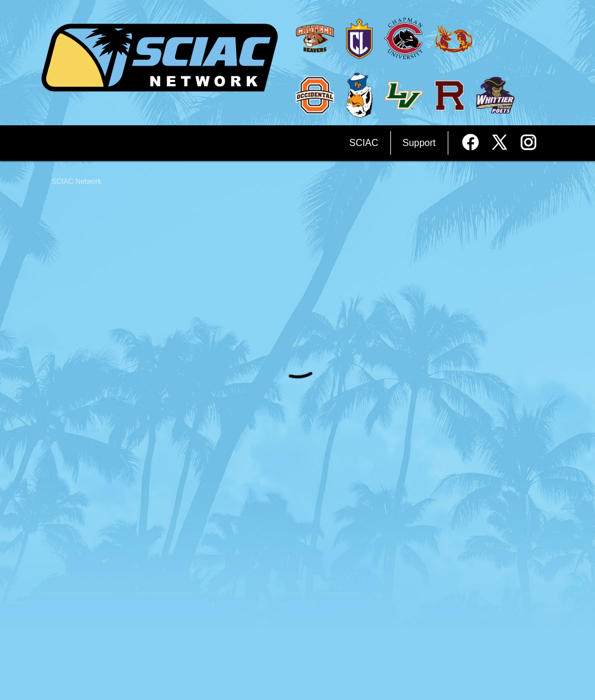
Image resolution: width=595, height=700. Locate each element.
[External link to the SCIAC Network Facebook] (475, 143)
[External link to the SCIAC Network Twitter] (504, 143)
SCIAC (364, 143)
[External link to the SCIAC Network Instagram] (528, 143)
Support (419, 143)
